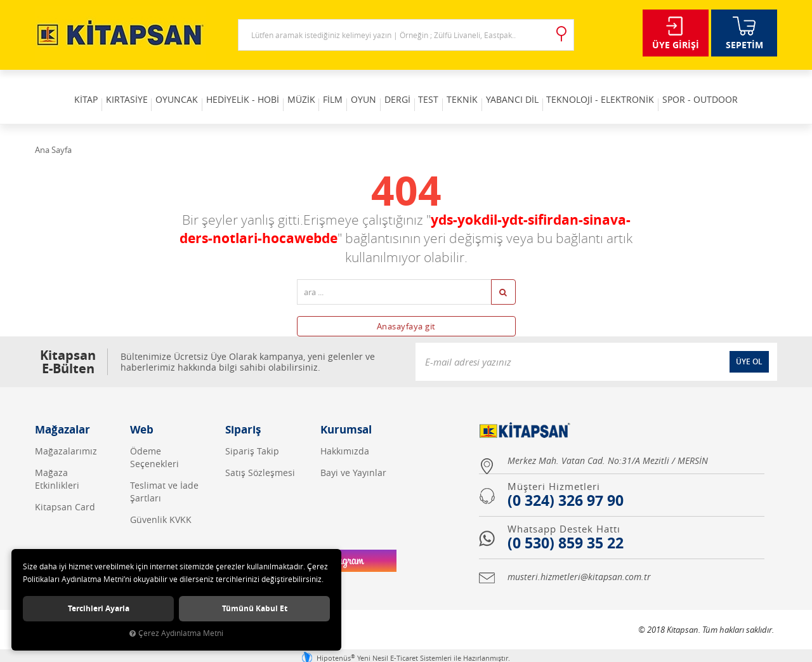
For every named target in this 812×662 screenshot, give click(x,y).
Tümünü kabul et (255, 607)
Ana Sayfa (53, 134)
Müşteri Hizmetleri (554, 470)
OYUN (363, 89)
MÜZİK (291, 89)
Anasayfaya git (406, 310)
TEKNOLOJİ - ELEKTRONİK (627, 89)
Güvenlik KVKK (161, 504)
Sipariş (243, 414)
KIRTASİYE (100, 89)
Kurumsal (346, 414)
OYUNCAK (156, 89)
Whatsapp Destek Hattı (564, 513)
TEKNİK (478, 89)
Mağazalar (62, 414)
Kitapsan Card (65, 491)
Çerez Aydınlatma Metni (176, 633)
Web (142, 414)
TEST (439, 89)
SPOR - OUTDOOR (732, 89)
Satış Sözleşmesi (260, 457)
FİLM (328, 89)
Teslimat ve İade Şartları (164, 476)
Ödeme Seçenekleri (154, 441)
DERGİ (403, 89)
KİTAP (54, 89)
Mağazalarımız (66, 435)
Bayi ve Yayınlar (353, 457)
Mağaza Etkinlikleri (57, 463)
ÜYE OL (749, 346)
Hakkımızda (345, 435)
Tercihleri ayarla (99, 607)
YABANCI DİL (533, 89)
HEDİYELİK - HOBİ (227, 89)
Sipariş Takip (252, 435)
